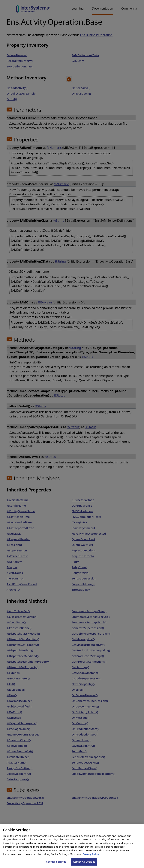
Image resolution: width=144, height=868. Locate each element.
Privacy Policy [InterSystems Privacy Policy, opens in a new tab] (91, 857)
